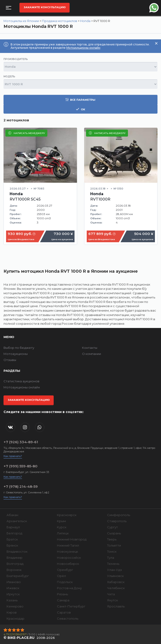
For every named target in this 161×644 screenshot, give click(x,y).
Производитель (16, 59)
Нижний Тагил (68, 545)
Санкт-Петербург (71, 606)
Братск (12, 539)
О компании (92, 354)
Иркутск (13, 594)
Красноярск (67, 515)
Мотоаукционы (16, 354)
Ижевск (13, 588)
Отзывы (10, 360)
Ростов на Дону (69, 588)
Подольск (65, 582)
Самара (63, 600)
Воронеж (14, 570)
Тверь (112, 539)
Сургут (112, 527)
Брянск (12, 545)
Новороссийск (69, 558)
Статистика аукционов (21, 381)
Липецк (63, 533)
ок (80, 109)
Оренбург (65, 570)
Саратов (64, 612)
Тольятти (114, 545)
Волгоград (15, 564)
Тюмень (113, 564)
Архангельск (17, 521)
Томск (112, 551)
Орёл (61, 576)
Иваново (14, 582)
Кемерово (15, 606)
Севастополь (68, 618)
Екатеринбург (18, 576)
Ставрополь (117, 521)
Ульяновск (115, 576)
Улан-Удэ (114, 570)
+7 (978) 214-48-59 (21, 486)
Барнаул (13, 527)
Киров (12, 612)
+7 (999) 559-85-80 (21, 466)
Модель (9, 76)
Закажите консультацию (45, 7)
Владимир (15, 558)
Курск (62, 527)
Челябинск (116, 588)
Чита (111, 594)
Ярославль (116, 606)
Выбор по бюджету (19, 348)
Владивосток (17, 551)
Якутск (112, 600)
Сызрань (114, 533)
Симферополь (119, 515)
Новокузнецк (67, 551)
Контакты (90, 348)
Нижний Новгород (72, 539)
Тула (111, 558)
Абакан (12, 515)
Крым (61, 521)
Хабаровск (116, 582)
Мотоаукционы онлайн (83, 48)
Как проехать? (13, 456)
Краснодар (15, 618)
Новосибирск (68, 564)
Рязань (62, 594)
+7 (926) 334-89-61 (21, 442)
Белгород (14, 533)
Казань (12, 600)
